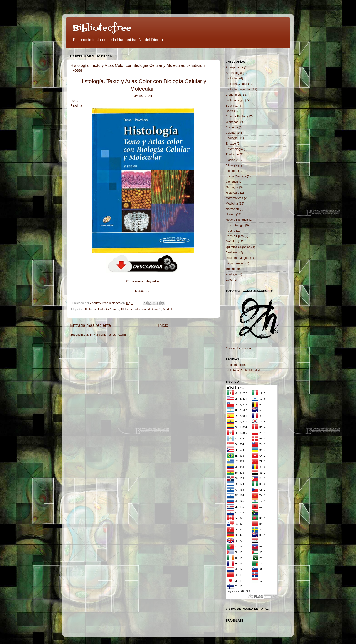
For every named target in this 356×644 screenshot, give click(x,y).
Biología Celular (108, 309)
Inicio (163, 325)
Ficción (231, 160)
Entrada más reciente (91, 325)
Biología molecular (133, 309)
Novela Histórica (237, 220)
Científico (232, 122)
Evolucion (232, 154)
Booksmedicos (236, 365)
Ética (229, 280)
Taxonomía (233, 269)
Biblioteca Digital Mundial (243, 370)
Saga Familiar (235, 263)
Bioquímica (233, 95)
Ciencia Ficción (236, 116)
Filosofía (231, 171)
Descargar (143, 291)
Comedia (232, 127)
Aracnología (234, 73)
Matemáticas (234, 198)
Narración (232, 209)
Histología (154, 309)
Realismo (232, 252)
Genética (232, 182)
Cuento (231, 133)
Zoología (232, 274)
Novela (230, 214)
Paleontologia (235, 225)
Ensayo (231, 144)
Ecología (232, 138)
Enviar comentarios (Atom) (108, 335)
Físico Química (236, 176)
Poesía (230, 231)
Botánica (232, 106)
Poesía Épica (235, 236)
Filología (231, 165)
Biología (90, 309)
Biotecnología (235, 100)
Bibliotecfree (102, 28)
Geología (232, 187)
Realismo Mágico (237, 258)
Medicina (169, 309)
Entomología (234, 149)
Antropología (234, 67)
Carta (229, 111)
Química (231, 241)
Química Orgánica (238, 247)
